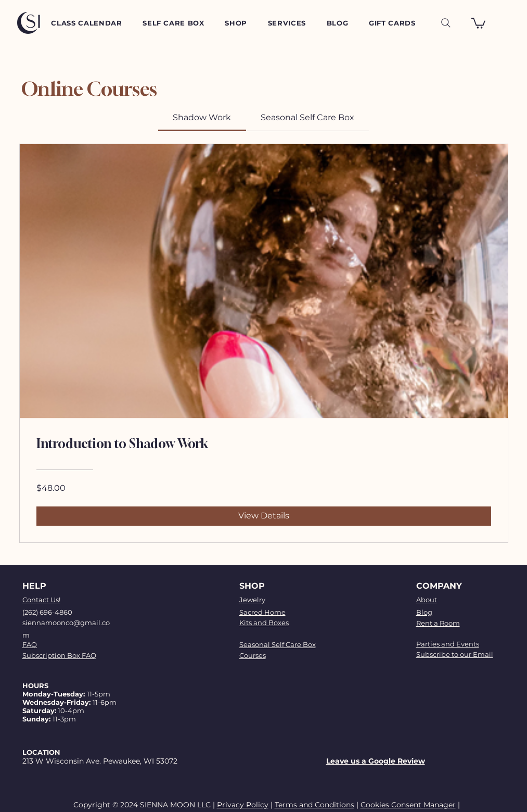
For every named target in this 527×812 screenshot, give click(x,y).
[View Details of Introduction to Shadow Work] (264, 516)
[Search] (446, 23)
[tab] (202, 118)
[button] (478, 23)
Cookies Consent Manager (408, 805)
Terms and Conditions (314, 805)
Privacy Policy (243, 805)
